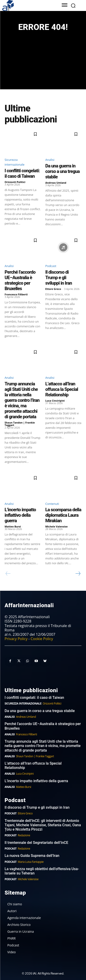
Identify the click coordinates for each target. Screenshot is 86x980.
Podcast (51, 266)
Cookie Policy (42, 639)
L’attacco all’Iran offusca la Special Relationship (62, 389)
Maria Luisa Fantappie (31, 862)
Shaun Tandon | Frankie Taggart (20, 424)
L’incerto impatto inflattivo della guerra (20, 515)
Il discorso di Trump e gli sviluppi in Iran (59, 278)
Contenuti (52, 504)
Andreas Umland (56, 183)
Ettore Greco (53, 289)
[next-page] (78, 574)
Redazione (24, 835)
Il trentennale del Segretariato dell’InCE (36, 843)
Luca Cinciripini (55, 401)
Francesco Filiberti (16, 294)
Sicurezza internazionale (15, 162)
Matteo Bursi (13, 526)
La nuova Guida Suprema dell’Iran (32, 856)
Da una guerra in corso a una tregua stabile (63, 171)
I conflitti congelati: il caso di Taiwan (22, 173)
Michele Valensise (57, 526)
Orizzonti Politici (15, 182)
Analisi (50, 160)
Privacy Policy (16, 639)
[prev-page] (8, 574)
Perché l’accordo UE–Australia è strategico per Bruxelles (20, 280)
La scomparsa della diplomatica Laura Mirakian (63, 515)
